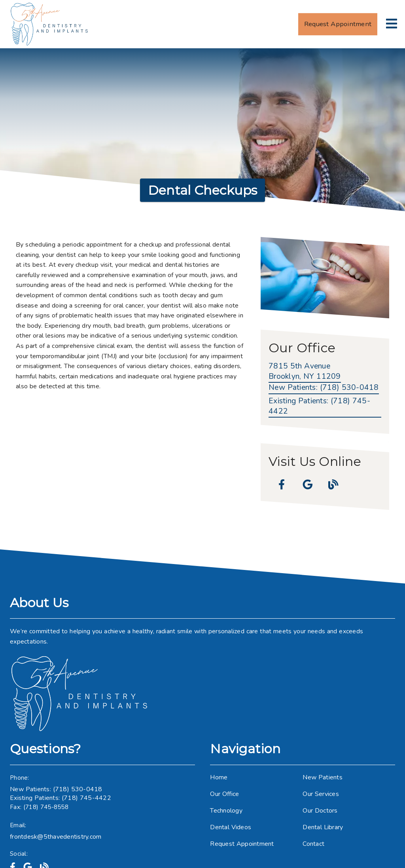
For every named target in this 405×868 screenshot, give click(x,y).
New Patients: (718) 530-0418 (56, 789)
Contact (313, 844)
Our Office (224, 794)
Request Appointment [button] (338, 24)
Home (219, 777)
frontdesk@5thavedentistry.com (56, 837)
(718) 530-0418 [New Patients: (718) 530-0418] (324, 388)
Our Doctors (320, 811)
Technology (226, 811)
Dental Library (323, 827)
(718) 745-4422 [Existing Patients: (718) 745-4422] (319, 406)
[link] (50, 24)
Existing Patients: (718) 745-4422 (61, 798)
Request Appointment (242, 844)
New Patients (323, 777)
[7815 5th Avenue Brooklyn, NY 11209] (305, 372)
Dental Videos (231, 827)
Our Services (321, 794)
